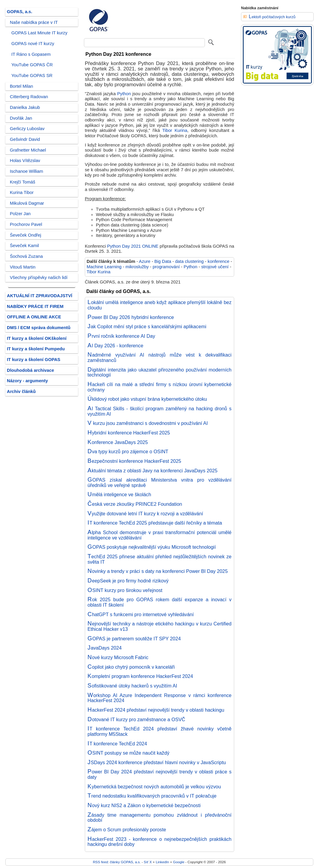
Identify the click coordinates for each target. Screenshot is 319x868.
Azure (145, 261)
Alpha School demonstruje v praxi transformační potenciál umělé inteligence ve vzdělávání (159, 535)
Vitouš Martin (23, 267)
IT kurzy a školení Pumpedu (36, 349)
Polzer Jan (20, 214)
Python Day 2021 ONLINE (133, 246)
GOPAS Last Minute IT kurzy (39, 33)
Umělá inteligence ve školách (119, 494)
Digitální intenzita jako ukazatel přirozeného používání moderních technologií (159, 372)
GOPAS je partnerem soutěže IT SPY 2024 (134, 639)
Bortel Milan (22, 86)
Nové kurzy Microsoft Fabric (118, 657)
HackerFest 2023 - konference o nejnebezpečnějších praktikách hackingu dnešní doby (159, 842)
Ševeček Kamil (24, 246)
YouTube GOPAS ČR (32, 65)
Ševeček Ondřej (26, 235)
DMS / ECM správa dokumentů (39, 328)
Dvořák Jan (21, 118)
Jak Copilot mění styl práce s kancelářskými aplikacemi (147, 326)
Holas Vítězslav (25, 161)
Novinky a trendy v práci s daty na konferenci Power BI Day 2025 (158, 571)
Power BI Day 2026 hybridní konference (131, 317)
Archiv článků (21, 391)
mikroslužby (137, 267)
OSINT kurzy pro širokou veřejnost (125, 590)
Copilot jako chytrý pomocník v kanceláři (131, 667)
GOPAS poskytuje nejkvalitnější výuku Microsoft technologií (152, 547)
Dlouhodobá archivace (30, 370)
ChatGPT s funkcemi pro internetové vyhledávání (141, 614)
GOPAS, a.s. (20, 12)
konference (218, 261)
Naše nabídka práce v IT (34, 22)
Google (179, 862)
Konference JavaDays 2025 (118, 442)
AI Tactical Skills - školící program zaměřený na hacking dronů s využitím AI (159, 411)
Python (124, 94)
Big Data (163, 261)
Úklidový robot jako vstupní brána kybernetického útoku (147, 399)
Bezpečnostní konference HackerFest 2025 (134, 461)
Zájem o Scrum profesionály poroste (127, 830)
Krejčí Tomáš (23, 182)
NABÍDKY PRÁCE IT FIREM (35, 306)
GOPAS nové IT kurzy (33, 44)
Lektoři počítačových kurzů (272, 17)
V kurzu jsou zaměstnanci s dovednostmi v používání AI (148, 423)
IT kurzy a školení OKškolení (37, 338)
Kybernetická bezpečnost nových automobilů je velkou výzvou (154, 787)
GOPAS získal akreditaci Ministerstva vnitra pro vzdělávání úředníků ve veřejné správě (159, 482)
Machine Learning (104, 267)
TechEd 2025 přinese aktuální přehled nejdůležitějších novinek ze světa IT (159, 559)
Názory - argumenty (27, 381)
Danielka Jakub (25, 107)
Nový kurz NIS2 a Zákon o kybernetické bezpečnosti (144, 805)
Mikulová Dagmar (27, 203)
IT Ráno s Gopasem (31, 54)
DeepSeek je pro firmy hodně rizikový (128, 581)
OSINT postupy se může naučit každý (128, 753)
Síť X (148, 862)
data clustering (189, 261)
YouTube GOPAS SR (32, 75)
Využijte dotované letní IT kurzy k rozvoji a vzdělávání (145, 514)
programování (166, 267)
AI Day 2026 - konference (115, 346)
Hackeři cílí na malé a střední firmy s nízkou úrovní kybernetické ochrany (159, 387)
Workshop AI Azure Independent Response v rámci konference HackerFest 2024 (159, 698)
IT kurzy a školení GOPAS (34, 360)
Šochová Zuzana (26, 256)
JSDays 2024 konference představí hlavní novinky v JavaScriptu (157, 762)
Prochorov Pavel (26, 224)
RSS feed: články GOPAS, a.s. (117, 862)
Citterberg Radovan (29, 97)
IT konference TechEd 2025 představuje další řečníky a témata (155, 523)
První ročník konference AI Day (121, 336)
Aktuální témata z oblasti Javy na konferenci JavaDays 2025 (152, 471)
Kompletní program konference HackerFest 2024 (140, 676)
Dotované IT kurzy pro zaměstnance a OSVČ (136, 719)
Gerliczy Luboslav (27, 129)
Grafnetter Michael (28, 150)
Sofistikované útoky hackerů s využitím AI (132, 686)
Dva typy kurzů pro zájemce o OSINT (128, 451)
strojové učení (215, 267)
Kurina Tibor (22, 192)
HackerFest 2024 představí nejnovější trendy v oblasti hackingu (156, 710)
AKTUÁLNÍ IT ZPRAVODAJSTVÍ (40, 296)
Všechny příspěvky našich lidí (39, 277)
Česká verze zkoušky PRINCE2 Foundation (135, 504)
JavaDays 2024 (105, 648)
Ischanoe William (26, 171)
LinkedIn (162, 862)
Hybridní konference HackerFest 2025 (129, 433)
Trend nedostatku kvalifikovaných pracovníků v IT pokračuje (152, 796)
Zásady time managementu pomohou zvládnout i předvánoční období (159, 818)
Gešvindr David (25, 139)
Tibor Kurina (175, 130)
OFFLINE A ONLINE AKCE (34, 317)
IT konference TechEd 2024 (117, 744)
